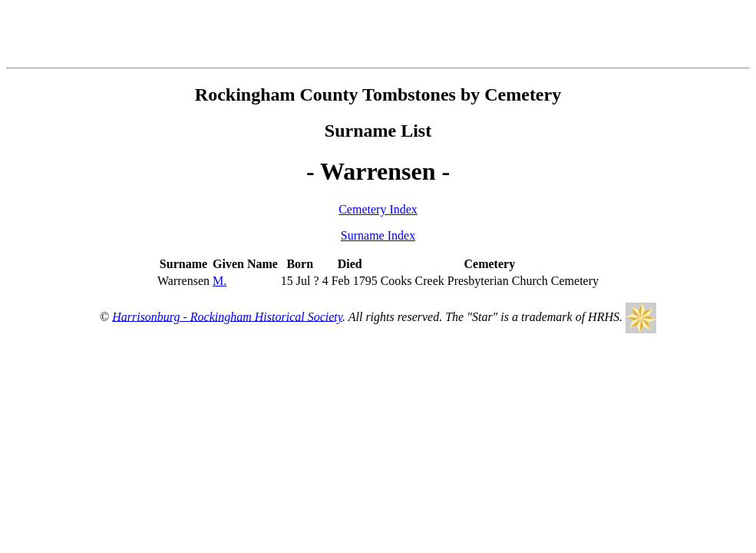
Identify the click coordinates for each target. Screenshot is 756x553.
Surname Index (378, 235)
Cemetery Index (378, 209)
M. (220, 281)
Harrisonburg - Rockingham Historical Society (227, 316)
